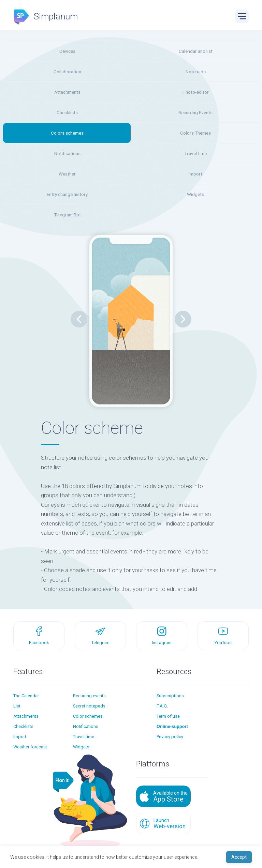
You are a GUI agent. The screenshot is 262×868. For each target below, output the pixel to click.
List (17, 706)
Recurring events (89, 696)
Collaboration (67, 72)
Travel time (195, 153)
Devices (67, 51)
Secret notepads (89, 706)
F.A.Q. (162, 706)
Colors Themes (195, 133)
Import (195, 174)
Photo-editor (196, 92)
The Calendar (26, 696)
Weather (67, 174)
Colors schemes (67, 133)
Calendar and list (196, 51)
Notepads (196, 72)
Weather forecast (30, 747)
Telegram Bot (67, 215)
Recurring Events (195, 112)
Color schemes (88, 716)
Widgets (195, 194)
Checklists (67, 112)
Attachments (67, 92)
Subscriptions (170, 696)
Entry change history (67, 194)
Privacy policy (170, 737)
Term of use (168, 716)
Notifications (67, 153)
